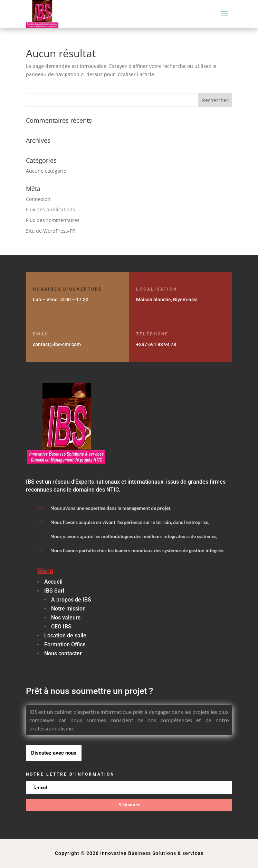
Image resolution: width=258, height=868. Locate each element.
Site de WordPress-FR (51, 231)
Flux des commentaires (53, 220)
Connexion (38, 199)
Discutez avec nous (54, 753)
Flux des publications (50, 209)
